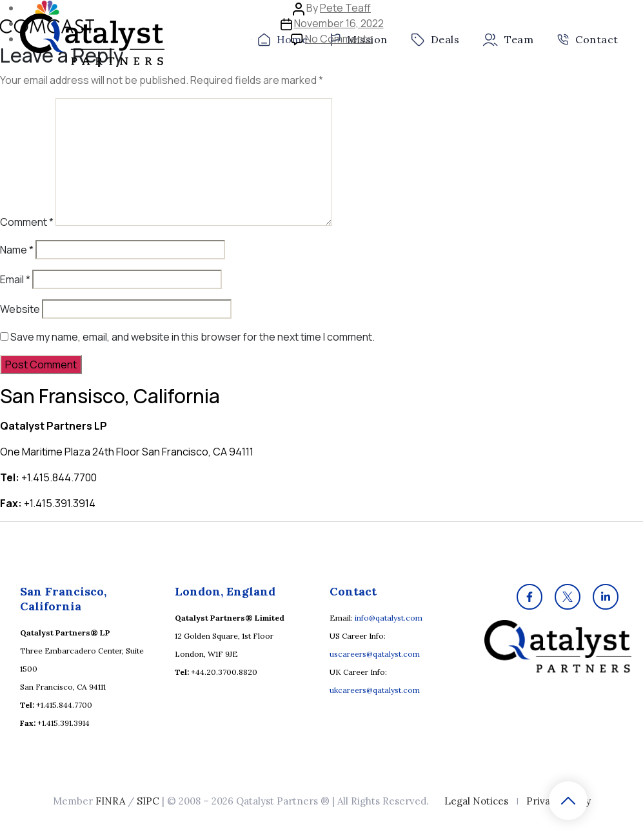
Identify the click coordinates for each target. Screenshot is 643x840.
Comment (27, 222)
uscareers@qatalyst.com (375, 654)
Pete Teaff (345, 8)
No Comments (339, 39)
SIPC (148, 801)
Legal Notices (476, 801)
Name (17, 250)
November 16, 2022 (339, 23)
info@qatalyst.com (389, 618)
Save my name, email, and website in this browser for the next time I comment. (193, 337)
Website (20, 309)
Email (15, 279)
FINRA (110, 801)
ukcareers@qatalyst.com (375, 690)
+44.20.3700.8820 (224, 672)
